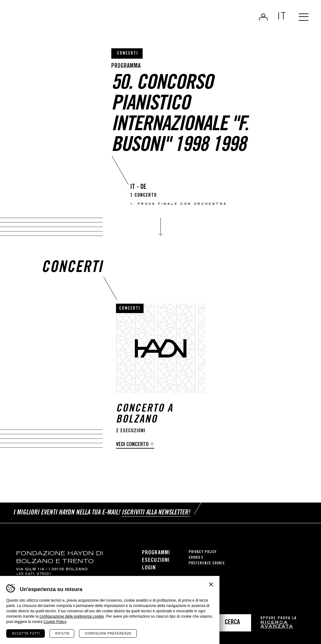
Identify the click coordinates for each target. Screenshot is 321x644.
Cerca (232, 623)
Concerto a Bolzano (145, 415)
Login (262, 18)
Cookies (196, 557)
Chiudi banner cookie (211, 584)
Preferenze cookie (207, 563)
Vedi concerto (132, 445)
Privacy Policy (203, 552)
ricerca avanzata (277, 625)
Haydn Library (65, 20)
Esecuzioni (156, 560)
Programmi (156, 552)
